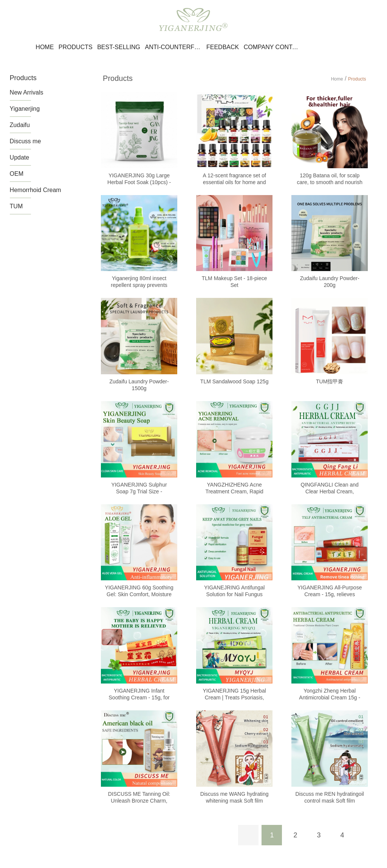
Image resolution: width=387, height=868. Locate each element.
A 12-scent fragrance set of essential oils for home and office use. (234, 182)
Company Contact (272, 47)
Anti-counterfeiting (173, 47)
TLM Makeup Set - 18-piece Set (235, 282)
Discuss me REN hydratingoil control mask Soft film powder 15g (330, 801)
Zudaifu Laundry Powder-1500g (139, 385)
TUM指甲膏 (330, 381)
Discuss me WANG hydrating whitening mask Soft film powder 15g (235, 801)
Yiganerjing (25, 109)
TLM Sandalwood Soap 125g (235, 381)
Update (20, 157)
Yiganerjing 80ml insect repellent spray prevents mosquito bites (139, 285)
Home (45, 47)
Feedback (223, 47)
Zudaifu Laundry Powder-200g (330, 282)
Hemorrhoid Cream (36, 190)
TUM (16, 206)
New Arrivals (27, 92)
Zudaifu (20, 125)
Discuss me (26, 141)
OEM (17, 174)
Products (76, 47)
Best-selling (119, 47)
